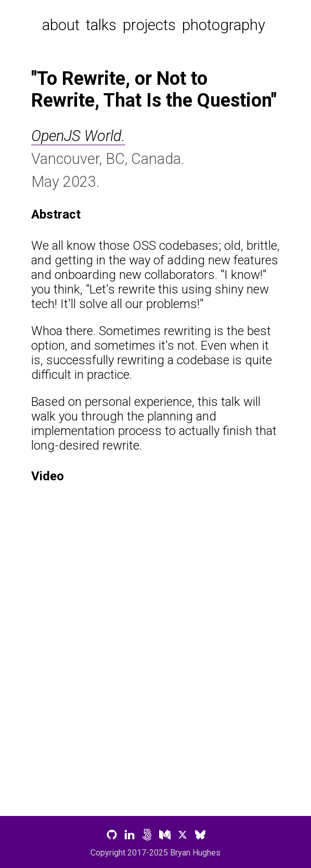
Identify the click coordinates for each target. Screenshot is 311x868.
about (61, 25)
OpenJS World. (78, 136)
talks (101, 25)
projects (149, 25)
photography (224, 25)
